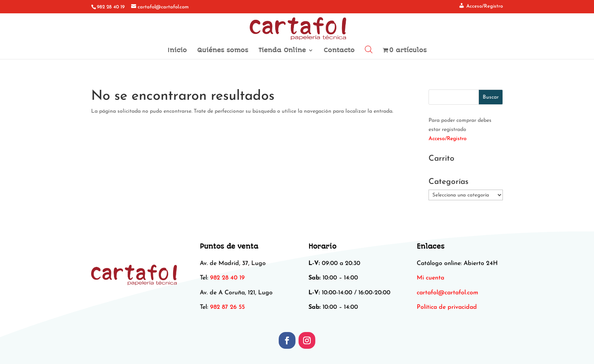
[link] (447, 293)
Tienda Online (282, 51)
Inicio (177, 51)
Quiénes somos (223, 51)
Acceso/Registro (448, 139)
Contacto (339, 51)
